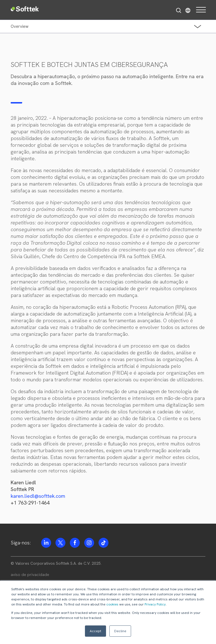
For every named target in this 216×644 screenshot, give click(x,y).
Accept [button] (95, 631)
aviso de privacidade (30, 575)
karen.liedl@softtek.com (38, 496)
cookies (112, 604)
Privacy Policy (155, 604)
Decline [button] (120, 631)
